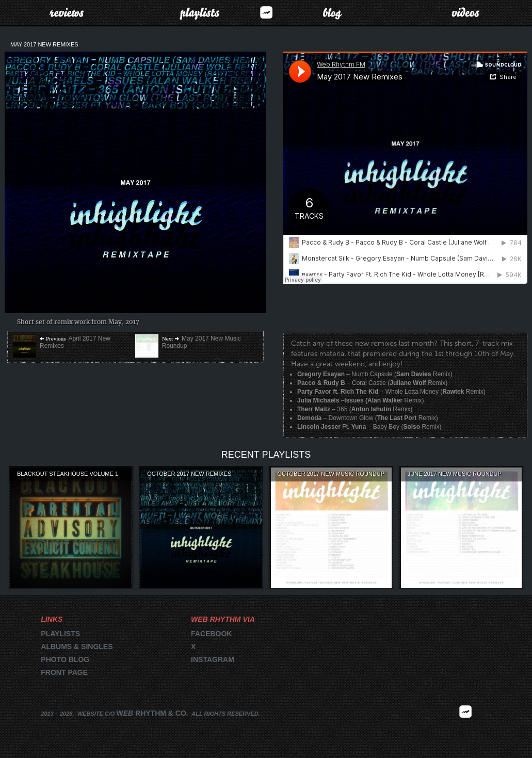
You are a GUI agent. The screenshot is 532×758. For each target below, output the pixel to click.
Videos (465, 12)
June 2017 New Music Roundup (455, 474)
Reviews (66, 12)
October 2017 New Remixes (189, 474)
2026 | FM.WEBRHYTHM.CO (465, 727)
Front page (64, 672)
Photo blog (65, 659)
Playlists (199, 12)
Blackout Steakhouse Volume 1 (68, 474)
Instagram (213, 659)
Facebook (211, 634)
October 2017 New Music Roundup (331, 474)
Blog (333, 12)
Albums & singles (77, 647)
